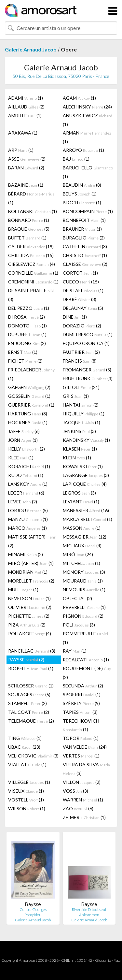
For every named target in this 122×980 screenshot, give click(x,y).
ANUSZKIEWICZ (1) (88, 120)
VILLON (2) (82, 782)
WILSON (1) (27, 808)
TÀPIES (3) (80, 712)
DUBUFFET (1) (27, 334)
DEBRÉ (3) (80, 299)
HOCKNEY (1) (28, 422)
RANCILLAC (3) (32, 651)
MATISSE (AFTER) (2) (32, 541)
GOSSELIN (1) (29, 396)
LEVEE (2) (23, 502)
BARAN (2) (26, 168)
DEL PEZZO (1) (29, 308)
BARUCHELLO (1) (88, 172)
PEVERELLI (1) (84, 607)
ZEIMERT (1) (84, 817)
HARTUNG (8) (28, 414)
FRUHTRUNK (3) (88, 378)
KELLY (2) (27, 449)
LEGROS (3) (79, 493)
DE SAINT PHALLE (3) (31, 295)
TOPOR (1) (81, 738)
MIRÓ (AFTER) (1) (31, 563)
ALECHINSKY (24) (87, 107)
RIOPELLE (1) (31, 668)
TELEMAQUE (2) (31, 721)
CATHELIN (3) (85, 246)
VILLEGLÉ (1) (29, 782)
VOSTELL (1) (26, 800)
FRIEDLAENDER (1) (31, 374)
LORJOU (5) (28, 510)
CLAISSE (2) (85, 264)
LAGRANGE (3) (86, 475)
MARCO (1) (27, 528)
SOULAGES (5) (29, 694)
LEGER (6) (26, 493)
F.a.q (117, 960)
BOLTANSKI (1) (33, 211)
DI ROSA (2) (27, 317)
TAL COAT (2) (29, 712)
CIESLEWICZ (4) (32, 264)
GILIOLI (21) (81, 387)
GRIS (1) (76, 396)
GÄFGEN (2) (29, 387)
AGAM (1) (79, 98)
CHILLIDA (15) (31, 255)
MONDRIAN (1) (28, 572)
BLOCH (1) (82, 202)
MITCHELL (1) (81, 563)
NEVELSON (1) (29, 598)
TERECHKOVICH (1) (81, 725)
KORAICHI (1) (29, 466)
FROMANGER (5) (87, 370)
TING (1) (25, 738)
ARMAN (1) (87, 137)
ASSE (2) (27, 159)
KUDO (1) (26, 475)
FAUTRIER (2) (81, 352)
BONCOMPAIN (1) (88, 211)
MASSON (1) (82, 528)
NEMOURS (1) (84, 590)
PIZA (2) (27, 625)
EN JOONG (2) (27, 343)
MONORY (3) (84, 572)
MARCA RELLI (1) (88, 519)
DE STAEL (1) (83, 290)
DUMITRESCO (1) (88, 334)
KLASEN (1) (80, 449)
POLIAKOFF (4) (30, 634)
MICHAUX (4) (82, 546)
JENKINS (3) (79, 431)
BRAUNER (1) (82, 229)
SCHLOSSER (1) (31, 686)
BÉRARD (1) (31, 198)
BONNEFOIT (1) (84, 220)
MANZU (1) (28, 519)
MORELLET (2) (31, 581)
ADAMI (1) (26, 98)
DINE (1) (75, 317)
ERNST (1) (23, 352)
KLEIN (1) (77, 458)
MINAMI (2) (26, 554)
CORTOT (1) (80, 273)
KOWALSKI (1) (83, 466)
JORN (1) (23, 440)
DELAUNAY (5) (83, 308)
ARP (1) (21, 150)
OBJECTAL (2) (77, 598)
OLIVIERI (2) (30, 607)
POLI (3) (79, 625)
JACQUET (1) (81, 422)
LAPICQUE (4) (85, 484)
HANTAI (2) (81, 405)
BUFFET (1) (27, 238)
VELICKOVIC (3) (33, 756)
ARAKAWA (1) (23, 133)
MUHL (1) (23, 590)
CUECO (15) (81, 282)
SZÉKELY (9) (81, 703)
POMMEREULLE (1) (85, 638)
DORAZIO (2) (82, 326)
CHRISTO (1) (85, 255)
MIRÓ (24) (78, 554)
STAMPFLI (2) (27, 703)
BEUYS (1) (80, 194)
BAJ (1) (76, 159)
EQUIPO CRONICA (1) (86, 343)
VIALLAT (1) (27, 764)
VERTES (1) (81, 756)
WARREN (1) (83, 800)
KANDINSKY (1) (86, 440)
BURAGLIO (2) (84, 238)
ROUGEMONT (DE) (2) (87, 673)
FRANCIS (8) (80, 361)
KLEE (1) (21, 458)
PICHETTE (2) (29, 616)
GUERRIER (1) (31, 405)
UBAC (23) (24, 747)
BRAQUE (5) (29, 229)
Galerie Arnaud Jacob (31, 49)
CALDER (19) (31, 246)
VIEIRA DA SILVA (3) (86, 769)
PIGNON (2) (83, 616)
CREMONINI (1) (33, 282)
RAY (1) (75, 651)
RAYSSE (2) (26, 660)
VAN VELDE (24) (85, 747)
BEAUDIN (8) (82, 185)
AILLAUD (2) (26, 107)
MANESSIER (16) (86, 510)
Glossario (103, 960)
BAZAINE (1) (26, 185)
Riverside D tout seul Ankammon (89, 912)
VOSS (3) (75, 791)
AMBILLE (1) (25, 115)
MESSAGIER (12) (85, 537)
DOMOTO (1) (27, 326)
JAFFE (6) (24, 431)
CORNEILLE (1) (33, 273)
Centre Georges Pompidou (33, 912)
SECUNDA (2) (83, 686)
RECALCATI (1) (86, 660)
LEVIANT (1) (81, 502)
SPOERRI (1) (82, 694)
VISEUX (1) (26, 791)
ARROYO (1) (83, 150)
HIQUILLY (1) (84, 414)
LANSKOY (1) (28, 484)
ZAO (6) (78, 808)
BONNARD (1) (29, 220)
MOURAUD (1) (83, 581)
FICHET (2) (25, 361)
